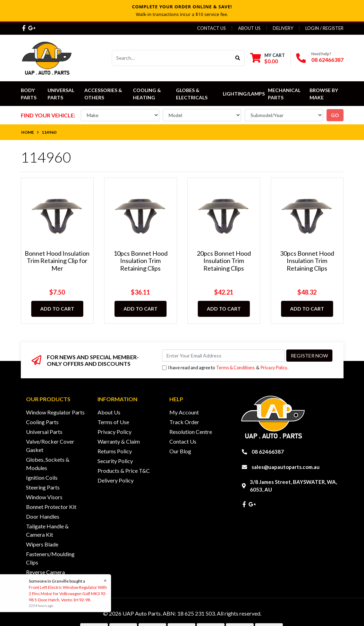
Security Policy (115, 461)
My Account (184, 412)
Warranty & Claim (119, 441)
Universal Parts (61, 94)
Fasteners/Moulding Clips (50, 558)
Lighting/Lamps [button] (244, 94)
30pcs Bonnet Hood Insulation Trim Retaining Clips (307, 261)
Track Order (184, 422)
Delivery (283, 28)
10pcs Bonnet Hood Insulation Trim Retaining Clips (141, 261)
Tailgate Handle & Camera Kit (47, 530)
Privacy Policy (274, 368)
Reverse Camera (45, 572)
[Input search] (172, 58)
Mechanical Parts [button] (285, 94)
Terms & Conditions (235, 368)
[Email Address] (223, 356)
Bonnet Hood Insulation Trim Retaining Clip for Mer (57, 261)
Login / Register (324, 28)
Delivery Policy (116, 480)
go (335, 115)
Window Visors (44, 497)
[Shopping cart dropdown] (268, 58)
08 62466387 (327, 60)
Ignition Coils (42, 477)
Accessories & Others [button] (104, 94)
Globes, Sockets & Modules (48, 464)
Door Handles (43, 516)
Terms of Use (113, 422)
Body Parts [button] (29, 94)
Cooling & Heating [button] (147, 94)
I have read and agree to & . (225, 368)
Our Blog (180, 451)
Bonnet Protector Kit (51, 507)
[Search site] (238, 58)
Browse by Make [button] (324, 94)
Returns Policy (115, 451)
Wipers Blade (42, 544)
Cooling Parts (42, 422)
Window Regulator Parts (55, 412)
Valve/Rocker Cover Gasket (50, 446)
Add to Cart (57, 309)
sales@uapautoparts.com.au (286, 467)
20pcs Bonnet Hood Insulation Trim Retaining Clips (224, 261)
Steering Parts (43, 487)
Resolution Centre (191, 432)
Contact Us (211, 28)
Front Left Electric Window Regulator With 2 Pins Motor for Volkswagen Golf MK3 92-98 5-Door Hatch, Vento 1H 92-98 (67, 594)
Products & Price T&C (124, 471)
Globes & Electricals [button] (192, 94)
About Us (249, 28)
